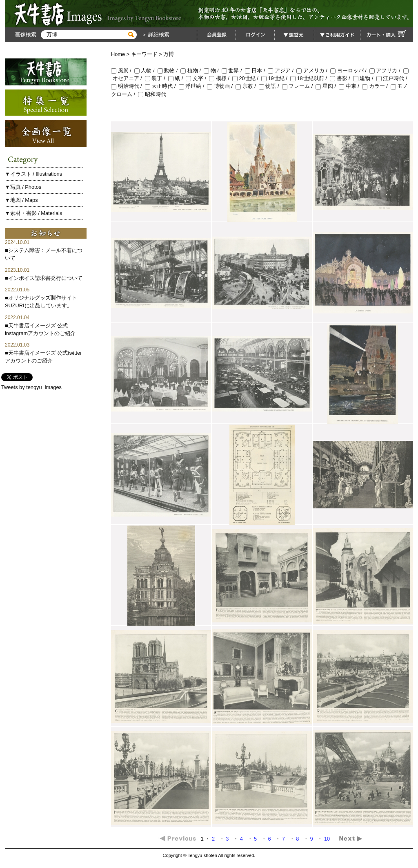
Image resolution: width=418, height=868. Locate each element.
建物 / (365, 78)
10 (328, 839)
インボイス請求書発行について (45, 278)
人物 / (146, 70)
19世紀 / (276, 78)
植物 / (192, 70)
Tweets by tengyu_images (31, 387)
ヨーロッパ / (350, 70)
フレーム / (299, 86)
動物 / (169, 70)
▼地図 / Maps (21, 200)
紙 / (177, 78)
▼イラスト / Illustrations (33, 174)
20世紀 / (247, 78)
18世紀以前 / (310, 78)
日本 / (257, 70)
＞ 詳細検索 (155, 35)
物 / (213, 70)
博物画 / (221, 86)
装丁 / (157, 78)
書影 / (341, 78)
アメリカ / (313, 70)
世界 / (233, 70)
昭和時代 (152, 94)
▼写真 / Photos (23, 187)
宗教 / (247, 86)
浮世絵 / (193, 86)
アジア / (282, 70)
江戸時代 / (392, 78)
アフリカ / (386, 70)
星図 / (327, 86)
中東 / (350, 86)
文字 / (197, 78)
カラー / (376, 86)
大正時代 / (162, 86)
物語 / (270, 86)
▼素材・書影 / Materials (33, 213)
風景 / (123, 70)
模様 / (221, 78)
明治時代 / (128, 86)
